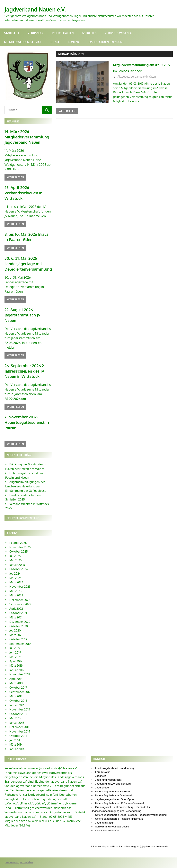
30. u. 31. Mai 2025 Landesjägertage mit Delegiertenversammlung (26, 259)
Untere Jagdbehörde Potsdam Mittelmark (119, 805)
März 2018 (16, 669)
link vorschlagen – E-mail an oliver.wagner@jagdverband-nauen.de (129, 833)
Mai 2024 (16, 564)
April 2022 (16, 595)
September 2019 (20, 630)
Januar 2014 (17, 735)
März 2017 (16, 682)
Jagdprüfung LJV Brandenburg (113, 770)
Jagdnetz (101, 762)
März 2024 (16, 568)
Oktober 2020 (19, 612)
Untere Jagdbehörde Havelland (113, 778)
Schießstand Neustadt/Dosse (112, 813)
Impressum (12, 848)
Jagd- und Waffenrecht (108, 766)
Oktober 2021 (18, 599)
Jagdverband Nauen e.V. (40, 9)
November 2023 (20, 573)
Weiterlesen (67, 117)
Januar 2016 (17, 691)
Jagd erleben (103, 774)
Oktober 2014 (18, 722)
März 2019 (16, 652)
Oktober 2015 (18, 700)
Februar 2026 (18, 529)
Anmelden (27, 848)
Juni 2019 (15, 638)
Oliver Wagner (159, 855)
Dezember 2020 (20, 608)
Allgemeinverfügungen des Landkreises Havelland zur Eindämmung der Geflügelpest (25, 472)
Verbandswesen (117, 33)
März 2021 (16, 603)
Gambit (45, 863)
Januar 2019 (17, 656)
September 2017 (20, 678)
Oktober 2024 (19, 555)
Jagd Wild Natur (105, 809)
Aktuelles (89, 33)
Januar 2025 (17, 551)
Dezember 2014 (20, 713)
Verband (34, 33)
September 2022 (20, 590)
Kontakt (74, 42)
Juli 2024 (15, 559)
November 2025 (20, 533)
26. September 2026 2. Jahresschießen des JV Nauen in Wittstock (23, 359)
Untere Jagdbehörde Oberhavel (114, 782)
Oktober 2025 (19, 538)
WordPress (27, 863)
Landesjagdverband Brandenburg (115, 754)
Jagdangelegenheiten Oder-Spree (115, 785)
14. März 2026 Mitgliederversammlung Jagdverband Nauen (25, 136)
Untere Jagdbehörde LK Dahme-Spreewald (120, 789)
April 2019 (16, 647)
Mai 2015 (15, 704)
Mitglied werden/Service (23, 42)
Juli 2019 (15, 634)
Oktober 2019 (18, 625)
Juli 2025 (15, 542)
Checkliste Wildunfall (107, 817)
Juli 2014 (15, 726)
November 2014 (20, 717)
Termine (13, 121)
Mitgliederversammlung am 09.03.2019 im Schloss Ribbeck (142, 70)
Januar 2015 (17, 709)
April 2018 (16, 665)
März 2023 (16, 581)
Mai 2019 (15, 643)
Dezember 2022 (20, 586)
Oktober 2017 (18, 674)
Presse (55, 42)
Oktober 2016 (18, 687)
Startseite (12, 33)
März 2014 (16, 731)
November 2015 (20, 696)
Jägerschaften (63, 33)
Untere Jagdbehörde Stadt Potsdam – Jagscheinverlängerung (131, 801)
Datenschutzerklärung (107, 42)
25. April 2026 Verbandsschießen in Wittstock (22, 191)
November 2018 (20, 660)
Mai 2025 (16, 546)
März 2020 (16, 621)
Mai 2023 (15, 577)
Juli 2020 (15, 617)
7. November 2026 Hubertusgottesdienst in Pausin (25, 409)
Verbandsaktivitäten (143, 83)
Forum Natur (103, 758)
